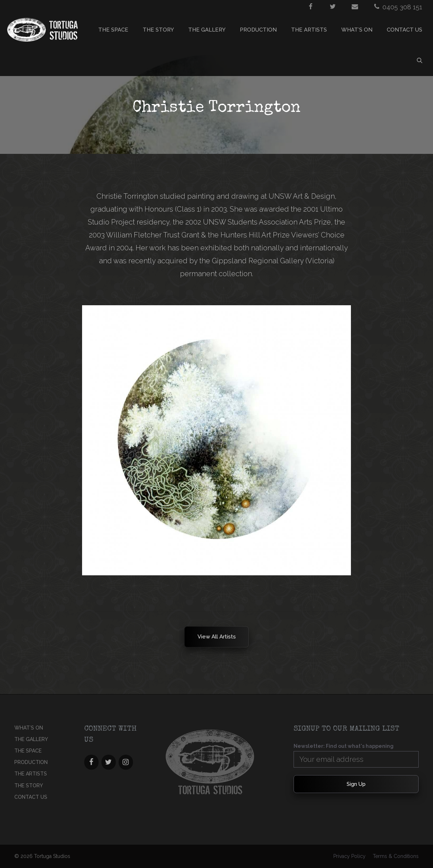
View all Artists (217, 637)
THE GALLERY (207, 30)
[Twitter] (109, 762)
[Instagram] (126, 762)
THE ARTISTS (309, 30)
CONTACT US (405, 30)
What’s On (357, 30)
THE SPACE (113, 30)
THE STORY (158, 30)
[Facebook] (91, 762)
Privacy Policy (349, 856)
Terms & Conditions (396, 856)
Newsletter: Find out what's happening (344, 746)
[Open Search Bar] (420, 61)
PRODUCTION (258, 30)
